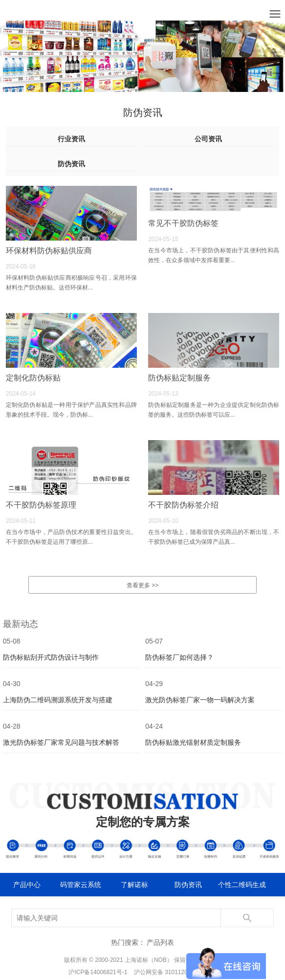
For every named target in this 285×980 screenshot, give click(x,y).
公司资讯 (208, 139)
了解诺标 (134, 885)
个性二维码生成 (242, 885)
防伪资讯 (71, 164)
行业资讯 (71, 139)
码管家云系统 (81, 885)
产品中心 (27, 885)
